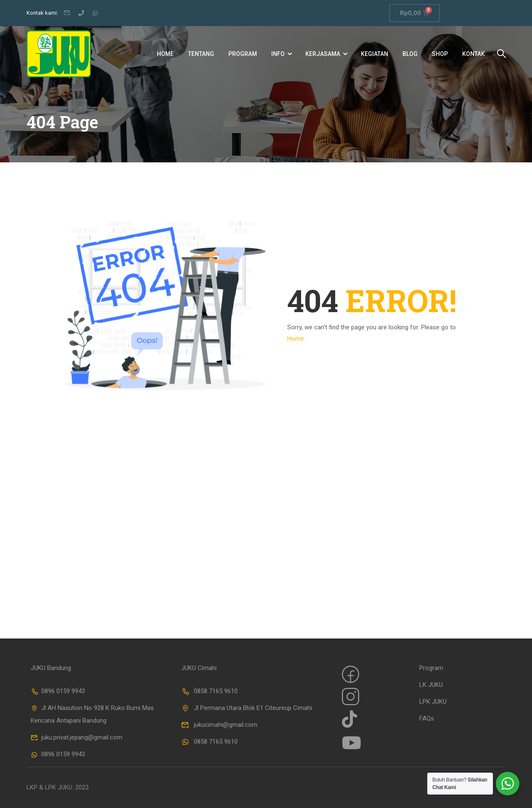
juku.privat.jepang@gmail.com (77, 737)
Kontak (474, 54)
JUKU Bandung (51, 668)
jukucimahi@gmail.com (219, 725)
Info (278, 54)
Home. (296, 339)
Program (243, 54)
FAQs (427, 718)
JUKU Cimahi (199, 668)
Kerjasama (323, 54)
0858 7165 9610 (209, 691)
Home (165, 54)
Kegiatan (375, 54)
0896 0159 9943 (58, 691)
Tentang (201, 54)
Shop (440, 54)
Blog (410, 54)
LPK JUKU (433, 702)
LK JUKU (431, 685)
